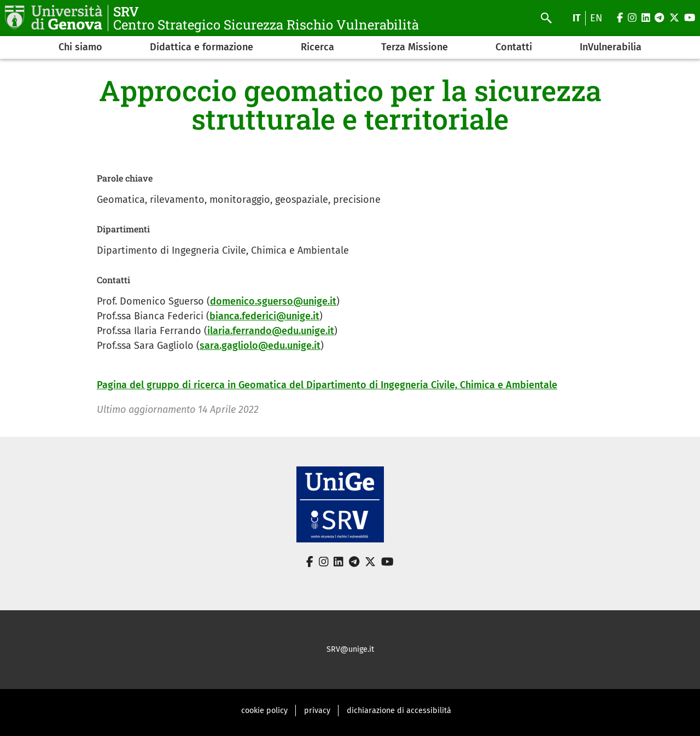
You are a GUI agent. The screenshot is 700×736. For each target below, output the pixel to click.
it (577, 18)
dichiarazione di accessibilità (399, 711)
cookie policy (264, 711)
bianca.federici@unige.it (264, 316)
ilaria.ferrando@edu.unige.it (271, 331)
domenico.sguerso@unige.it (273, 301)
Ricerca (317, 47)
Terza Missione (415, 47)
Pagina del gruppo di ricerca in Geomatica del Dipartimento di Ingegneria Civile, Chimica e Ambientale (327, 385)
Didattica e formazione (202, 47)
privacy (317, 711)
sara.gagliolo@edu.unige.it (260, 346)
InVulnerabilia (611, 47)
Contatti (514, 47)
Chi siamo (80, 47)
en (596, 18)
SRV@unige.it (350, 649)
